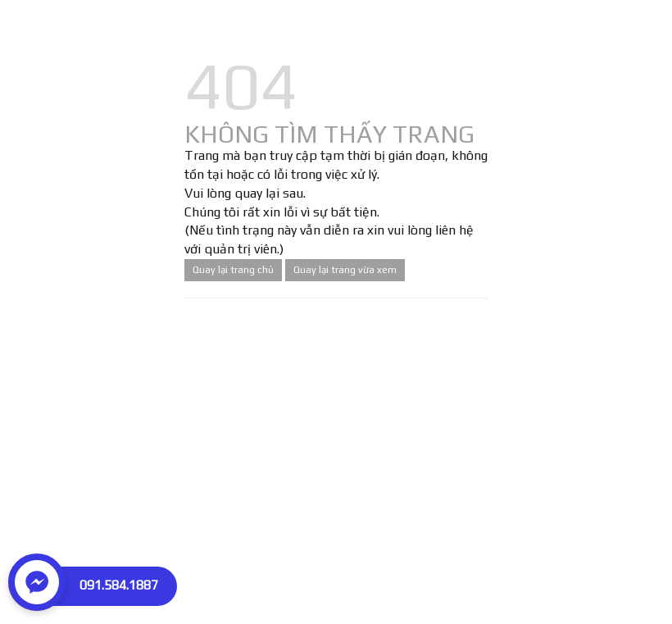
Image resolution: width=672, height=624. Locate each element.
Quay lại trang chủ (233, 270)
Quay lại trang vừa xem (345, 270)
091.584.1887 (119, 585)
